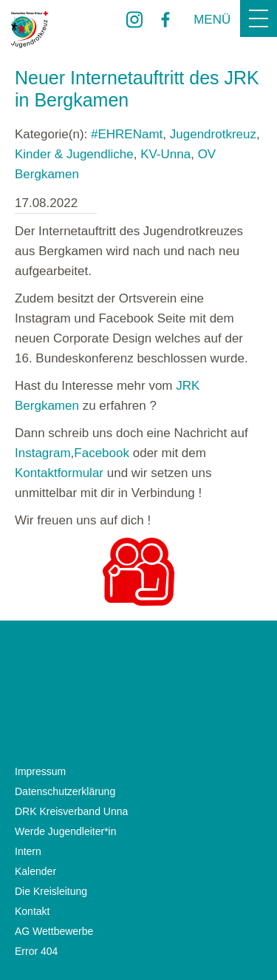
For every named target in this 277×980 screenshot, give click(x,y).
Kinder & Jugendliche (74, 154)
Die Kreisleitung (51, 891)
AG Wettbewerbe (54, 931)
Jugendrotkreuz (213, 134)
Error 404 (36, 951)
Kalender (35, 871)
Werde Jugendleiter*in (66, 831)
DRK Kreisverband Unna (71, 811)
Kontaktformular (59, 473)
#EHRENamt (127, 134)
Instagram (43, 453)
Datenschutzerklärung (65, 791)
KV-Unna (165, 154)
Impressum (40, 771)
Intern (28, 851)
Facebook (102, 453)
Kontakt (32, 911)
